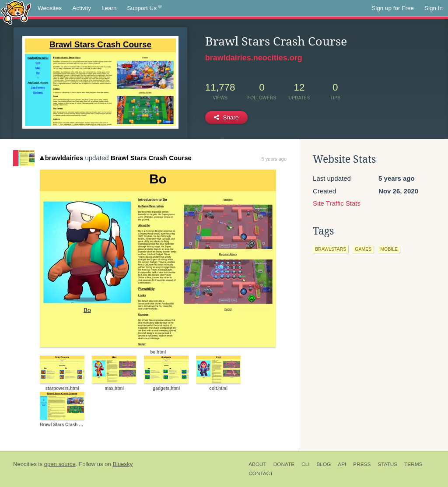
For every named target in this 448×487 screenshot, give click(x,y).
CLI (305, 464)
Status (387, 464)
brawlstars (331, 249)
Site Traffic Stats (337, 203)
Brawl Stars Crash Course (151, 158)
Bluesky (122, 464)
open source (60, 464)
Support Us (145, 8)
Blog (324, 464)
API (342, 464)
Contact (261, 473)
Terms (413, 464)
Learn (109, 8)
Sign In (434, 8)
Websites (50, 8)
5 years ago (274, 159)
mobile (389, 249)
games (363, 249)
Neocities (25, 464)
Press (362, 464)
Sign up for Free (393, 8)
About (257, 464)
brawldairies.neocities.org (254, 58)
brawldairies (62, 158)
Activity (82, 8)
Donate (284, 464)
